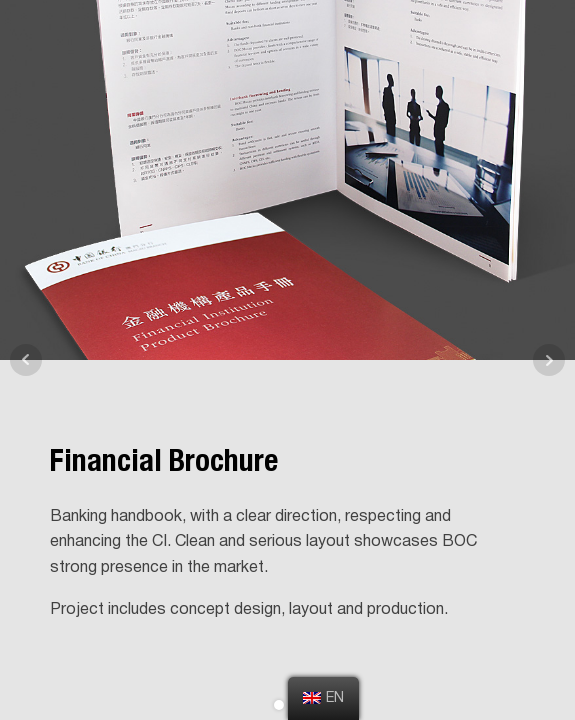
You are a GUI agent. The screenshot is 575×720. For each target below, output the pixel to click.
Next (549, 360)
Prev (26, 360)
